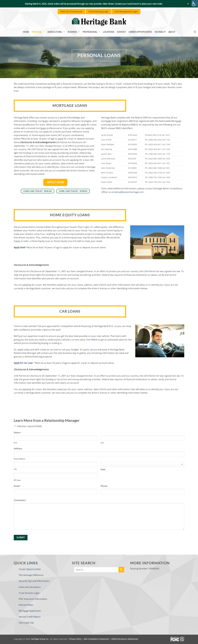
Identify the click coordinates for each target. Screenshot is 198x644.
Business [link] (74, 32)
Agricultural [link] (56, 32)
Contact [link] (121, 32)
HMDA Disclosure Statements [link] (125, 639)
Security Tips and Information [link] (34, 581)
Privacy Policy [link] (75, 639)
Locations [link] (108, 32)
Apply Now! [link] (20, 247)
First (15, 443)
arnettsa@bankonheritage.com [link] (127, 192)
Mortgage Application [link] (30, 611)
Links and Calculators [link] (30, 587)
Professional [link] (91, 32)
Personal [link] (38, 32)
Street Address (19, 459)
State (103, 469)
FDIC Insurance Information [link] (33, 599)
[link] (195, 3)
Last (102, 443)
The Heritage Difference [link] (31, 575)
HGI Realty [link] (160, 32)
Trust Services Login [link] (29, 593)
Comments (20, 500)
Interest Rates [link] (26, 605)
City (15, 469)
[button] (188, 4)
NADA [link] (94, 340)
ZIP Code (17, 480)
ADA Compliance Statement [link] (96, 639)
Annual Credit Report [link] (30, 617)
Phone (104, 486)
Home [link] (26, 32)
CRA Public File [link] (26, 623)
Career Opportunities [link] (140, 32)
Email (17, 486)
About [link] (172, 32)
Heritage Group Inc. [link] (40, 639)
